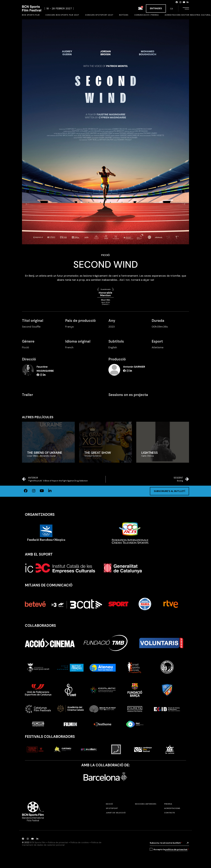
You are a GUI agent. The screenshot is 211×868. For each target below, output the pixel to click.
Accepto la (171, 849)
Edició (109, 804)
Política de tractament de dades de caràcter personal (62, 844)
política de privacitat (176, 849)
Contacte (170, 813)
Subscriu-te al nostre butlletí (166, 843)
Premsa (168, 804)
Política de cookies (80, 842)
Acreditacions (172, 808)
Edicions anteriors (146, 804)
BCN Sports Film (38, 842)
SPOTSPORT (112, 808)
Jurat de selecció (116, 813)
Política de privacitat (58, 842)
